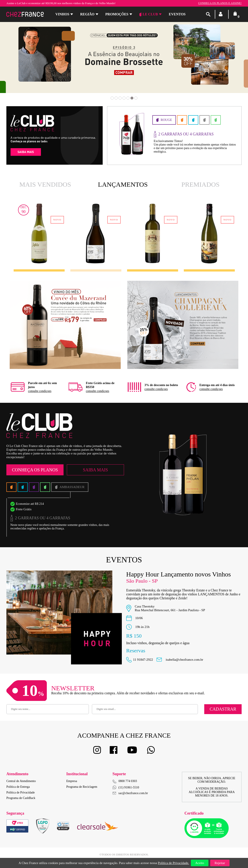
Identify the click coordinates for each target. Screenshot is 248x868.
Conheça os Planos (35, 470)
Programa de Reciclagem (82, 787)
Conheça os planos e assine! (220, 3)
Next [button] (224, 60)
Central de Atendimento (21, 781)
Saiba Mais (95, 470)
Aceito (200, 863)
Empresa (72, 781)
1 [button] (112, 98)
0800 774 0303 (128, 781)
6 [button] (132, 98)
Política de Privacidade (21, 792)
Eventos (177, 14)
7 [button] (136, 98)
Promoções (117, 14)
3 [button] (120, 98)
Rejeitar (220, 863)
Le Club (149, 14)
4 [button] (124, 98)
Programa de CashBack (21, 798)
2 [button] (116, 98)
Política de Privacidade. (173, 863)
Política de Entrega (18, 787)
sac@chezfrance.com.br (130, 793)
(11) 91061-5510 (126, 787)
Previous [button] (24, 60)
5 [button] (128, 98)
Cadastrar (223, 709)
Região (87, 14)
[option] (174, 136)
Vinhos (62, 14)
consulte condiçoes (40, 391)
